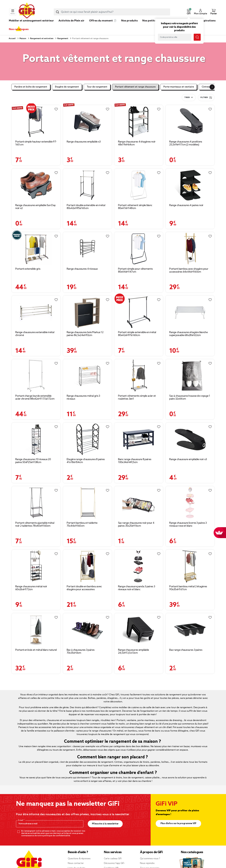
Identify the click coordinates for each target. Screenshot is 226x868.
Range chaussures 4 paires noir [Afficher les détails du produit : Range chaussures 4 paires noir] (186, 205)
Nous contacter (76, 863)
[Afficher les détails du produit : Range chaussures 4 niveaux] (87, 249)
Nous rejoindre (147, 863)
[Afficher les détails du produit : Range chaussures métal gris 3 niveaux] (87, 376)
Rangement (63, 39)
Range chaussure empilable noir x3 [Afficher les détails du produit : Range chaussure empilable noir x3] (188, 459)
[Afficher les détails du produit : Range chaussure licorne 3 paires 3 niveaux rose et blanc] (190, 503)
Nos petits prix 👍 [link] (154, 21)
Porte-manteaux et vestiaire (179, 87)
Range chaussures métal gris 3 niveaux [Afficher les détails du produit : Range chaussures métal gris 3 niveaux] (83, 397)
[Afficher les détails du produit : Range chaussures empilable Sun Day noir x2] (36, 185)
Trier (187, 98)
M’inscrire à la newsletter (105, 824)
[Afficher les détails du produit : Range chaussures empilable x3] (87, 122)
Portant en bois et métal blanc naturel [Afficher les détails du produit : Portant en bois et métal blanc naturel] (36, 650)
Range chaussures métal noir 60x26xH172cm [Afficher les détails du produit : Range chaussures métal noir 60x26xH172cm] (31, 588)
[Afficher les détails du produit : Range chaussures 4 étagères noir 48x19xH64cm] (139, 122)
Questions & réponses (79, 859)
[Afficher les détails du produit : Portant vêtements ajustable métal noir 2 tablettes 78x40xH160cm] (36, 503)
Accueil (12, 39)
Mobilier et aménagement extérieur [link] (31, 21)
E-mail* (21, 820)
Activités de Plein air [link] (71, 21)
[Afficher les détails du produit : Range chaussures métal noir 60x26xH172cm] (36, 566)
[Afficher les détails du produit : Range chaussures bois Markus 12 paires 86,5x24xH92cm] (87, 312)
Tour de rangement (97, 87)
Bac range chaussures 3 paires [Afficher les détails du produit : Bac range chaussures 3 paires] (186, 650)
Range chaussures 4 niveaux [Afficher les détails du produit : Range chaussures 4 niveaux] (82, 269)
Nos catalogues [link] (19, 29)
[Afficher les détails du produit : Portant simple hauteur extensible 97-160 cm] (36, 122)
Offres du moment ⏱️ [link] (103, 21)
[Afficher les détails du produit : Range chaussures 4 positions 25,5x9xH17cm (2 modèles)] (190, 122)
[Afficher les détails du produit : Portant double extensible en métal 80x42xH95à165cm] (87, 185)
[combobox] (112, 12)
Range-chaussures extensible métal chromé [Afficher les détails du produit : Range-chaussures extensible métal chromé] (35, 334)
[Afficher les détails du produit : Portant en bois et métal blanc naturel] (36, 630)
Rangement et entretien (42, 39)
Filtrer (206, 98)
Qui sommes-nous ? (150, 859)
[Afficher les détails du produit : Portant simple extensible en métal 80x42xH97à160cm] (139, 312)
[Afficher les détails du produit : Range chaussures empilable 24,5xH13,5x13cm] (139, 630)
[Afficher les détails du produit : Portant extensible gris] (36, 249)
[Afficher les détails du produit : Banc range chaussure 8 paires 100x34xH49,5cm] (139, 439)
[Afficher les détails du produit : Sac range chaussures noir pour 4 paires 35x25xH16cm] (139, 503)
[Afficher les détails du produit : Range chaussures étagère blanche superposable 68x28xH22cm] (190, 312)
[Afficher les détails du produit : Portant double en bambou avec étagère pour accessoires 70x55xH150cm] (87, 566)
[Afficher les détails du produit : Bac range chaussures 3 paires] (190, 630)
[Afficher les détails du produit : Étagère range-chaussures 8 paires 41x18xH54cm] (87, 439)
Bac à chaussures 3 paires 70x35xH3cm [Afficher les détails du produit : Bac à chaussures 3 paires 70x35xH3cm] (81, 651)
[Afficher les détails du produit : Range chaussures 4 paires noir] (190, 185)
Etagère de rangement (67, 87)
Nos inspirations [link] (205, 21)
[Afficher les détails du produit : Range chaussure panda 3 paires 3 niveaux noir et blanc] (139, 566)
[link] (129, 25)
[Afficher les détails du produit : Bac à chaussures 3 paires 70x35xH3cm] (87, 630)
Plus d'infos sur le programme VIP (178, 823)
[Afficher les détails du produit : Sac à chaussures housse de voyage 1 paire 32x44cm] (190, 376)
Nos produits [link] (129, 21)
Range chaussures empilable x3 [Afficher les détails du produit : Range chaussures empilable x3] (84, 142)
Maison (23, 39)
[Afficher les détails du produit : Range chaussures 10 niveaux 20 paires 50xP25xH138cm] (36, 439)
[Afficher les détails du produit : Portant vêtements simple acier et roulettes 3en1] (139, 376)
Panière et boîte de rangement (31, 87)
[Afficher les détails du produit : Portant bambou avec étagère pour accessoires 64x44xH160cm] (190, 249)
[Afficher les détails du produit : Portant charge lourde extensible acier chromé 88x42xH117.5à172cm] (36, 376)
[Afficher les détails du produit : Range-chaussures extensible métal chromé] (36, 312)
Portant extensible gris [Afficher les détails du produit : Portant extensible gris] (28, 269)
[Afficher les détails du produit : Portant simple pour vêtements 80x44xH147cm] (139, 249)
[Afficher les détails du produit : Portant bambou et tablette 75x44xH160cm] (87, 503)
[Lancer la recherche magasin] (197, 37)
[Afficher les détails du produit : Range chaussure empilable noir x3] (190, 439)
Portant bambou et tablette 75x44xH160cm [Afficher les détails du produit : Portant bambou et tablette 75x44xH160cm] (82, 524)
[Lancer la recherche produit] (57, 12)
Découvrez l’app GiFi (114, 863)
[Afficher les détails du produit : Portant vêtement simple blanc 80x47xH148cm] (139, 185)
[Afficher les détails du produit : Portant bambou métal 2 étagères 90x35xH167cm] (190, 566)
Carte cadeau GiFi (113, 859)
